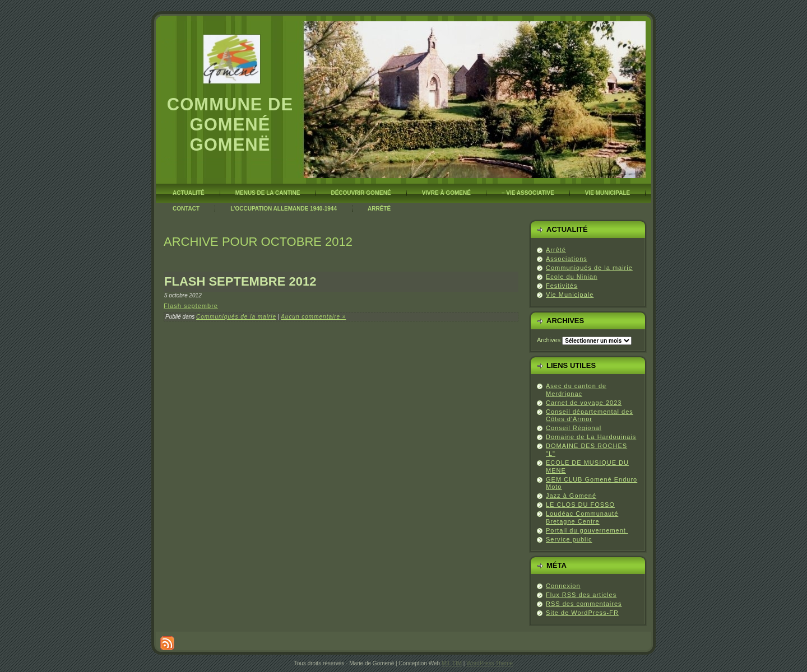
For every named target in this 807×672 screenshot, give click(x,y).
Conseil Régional (574, 428)
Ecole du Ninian (572, 277)
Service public (569, 539)
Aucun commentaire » (313, 317)
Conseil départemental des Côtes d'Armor (590, 416)
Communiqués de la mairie (236, 317)
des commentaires (584, 604)
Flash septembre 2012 (240, 281)
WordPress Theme (490, 663)
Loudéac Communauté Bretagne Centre (582, 517)
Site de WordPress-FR (582, 613)
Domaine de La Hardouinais (591, 437)
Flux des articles (581, 595)
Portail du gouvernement (587, 530)
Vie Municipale (570, 295)
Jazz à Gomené (571, 496)
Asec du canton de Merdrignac (576, 390)
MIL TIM (452, 663)
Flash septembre (191, 306)
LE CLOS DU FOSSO (580, 505)
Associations (567, 259)
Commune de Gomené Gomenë (230, 125)
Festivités (562, 286)
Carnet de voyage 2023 (584, 403)
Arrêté (556, 250)
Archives (549, 340)
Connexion (563, 586)
